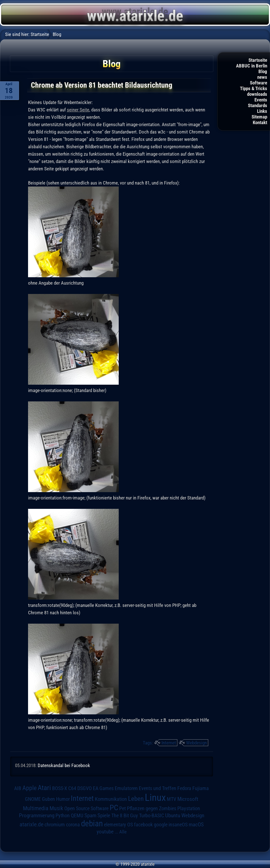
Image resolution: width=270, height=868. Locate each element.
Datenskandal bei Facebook (64, 765)
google (161, 825)
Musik (56, 808)
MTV (172, 799)
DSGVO (85, 788)
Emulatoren (126, 788)
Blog (263, 71)
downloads (257, 94)
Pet (123, 808)
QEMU (77, 816)
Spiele (104, 815)
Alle (123, 832)
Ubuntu (173, 816)
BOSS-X (60, 788)
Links (262, 111)
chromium (55, 825)
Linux (155, 797)
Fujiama (201, 788)
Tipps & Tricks (254, 88)
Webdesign (196, 743)
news (262, 77)
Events (261, 100)
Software (259, 83)
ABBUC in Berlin (252, 66)
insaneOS (178, 825)
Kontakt (260, 122)
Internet (169, 743)
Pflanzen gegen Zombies (152, 808)
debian (92, 823)
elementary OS (118, 824)
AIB (18, 788)
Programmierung (37, 815)
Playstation (189, 808)
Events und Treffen (158, 788)
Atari (44, 788)
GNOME (33, 799)
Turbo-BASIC (152, 815)
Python (63, 816)
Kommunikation (111, 799)
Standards (258, 105)
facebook (143, 825)
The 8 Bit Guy (125, 815)
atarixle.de (31, 824)
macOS (196, 825)
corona (73, 825)
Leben (136, 799)
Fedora (184, 788)
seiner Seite (78, 110)
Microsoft (188, 799)
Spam (90, 816)
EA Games (103, 788)
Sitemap (259, 117)
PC (114, 808)
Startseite (258, 60)
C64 (72, 788)
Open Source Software (86, 808)
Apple (29, 788)
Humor (63, 799)
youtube (105, 832)
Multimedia (36, 808)
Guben (48, 799)
